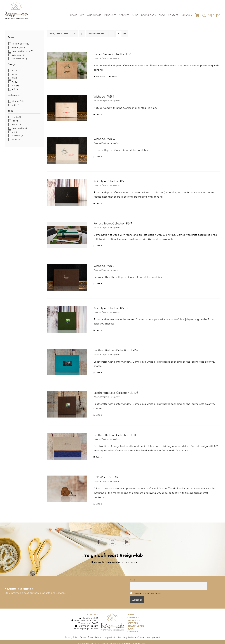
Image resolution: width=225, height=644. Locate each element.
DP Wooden (18, 59)
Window (16, 136)
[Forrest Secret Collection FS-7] (67, 235)
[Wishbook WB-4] (67, 150)
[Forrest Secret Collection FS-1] (67, 66)
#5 (13, 78)
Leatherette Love (21, 51)
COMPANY (133, 617)
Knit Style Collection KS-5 (110, 181)
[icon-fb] (98, 539)
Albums (16, 101)
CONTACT (93, 614)
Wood (15, 139)
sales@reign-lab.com (87, 629)
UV (13, 132)
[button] (204, 15)
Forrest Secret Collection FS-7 (113, 223)
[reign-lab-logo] (16, 3)
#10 (14, 86)
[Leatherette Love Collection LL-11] (67, 447)
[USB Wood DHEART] (67, 489)
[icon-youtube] (127, 539)
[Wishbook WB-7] (67, 277)
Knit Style (17, 47)
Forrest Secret (19, 44)
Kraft (15, 124)
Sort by (58, 34)
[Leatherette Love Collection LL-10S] (67, 404)
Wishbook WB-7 (104, 266)
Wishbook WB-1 (104, 96)
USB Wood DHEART (107, 477)
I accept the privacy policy (147, 593)
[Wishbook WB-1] (67, 108)
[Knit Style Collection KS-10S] (67, 320)
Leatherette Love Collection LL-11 (115, 435)
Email (132, 580)
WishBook (17, 55)
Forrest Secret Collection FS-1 (112, 54)
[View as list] (125, 34)
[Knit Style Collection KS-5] (67, 193)
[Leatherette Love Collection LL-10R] (67, 362)
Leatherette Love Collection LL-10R (116, 350)
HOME (131, 615)
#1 (13, 71)
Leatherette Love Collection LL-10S (116, 393)
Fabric (15, 121)
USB (14, 105)
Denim (15, 117)
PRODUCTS (134, 620)
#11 (14, 89)
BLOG (131, 629)
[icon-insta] (112, 539)
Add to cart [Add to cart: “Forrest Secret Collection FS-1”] (101, 76)
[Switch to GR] (210, 15)
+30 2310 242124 (90, 618)
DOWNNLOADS (136, 626)
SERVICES (133, 623)
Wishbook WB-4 (104, 139)
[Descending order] (82, 34)
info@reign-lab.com (88, 626)
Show (96, 34)
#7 (13, 82)
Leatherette (18, 128)
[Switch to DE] (218, 15)
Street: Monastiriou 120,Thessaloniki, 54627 (86, 622)
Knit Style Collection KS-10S (111, 308)
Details (114, 76)
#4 (13, 74)
